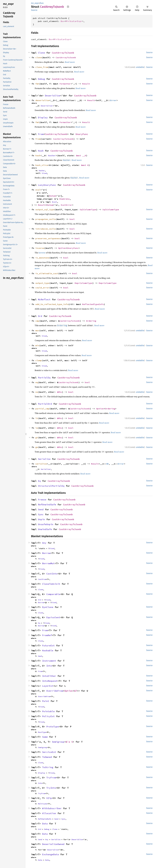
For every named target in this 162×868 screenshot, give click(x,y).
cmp (37, 321)
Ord (40, 316)
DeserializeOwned (53, 844)
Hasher (52, 155)
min (37, 345)
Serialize (44, 459)
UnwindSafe (45, 529)
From (41, 134)
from (38, 139)
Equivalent (53, 617)
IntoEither (49, 676)
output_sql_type (45, 209)
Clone (41, 53)
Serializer (46, 469)
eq (37, 382)
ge (37, 447)
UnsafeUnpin (46, 524)
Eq (39, 481)
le (37, 428)
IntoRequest (50, 681)
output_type (42, 283)
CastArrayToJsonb (63, 53)
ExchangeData (50, 854)
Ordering (91, 321)
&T (76, 691)
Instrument (49, 661)
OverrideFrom (55, 691)
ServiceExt (49, 752)
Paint (46, 701)
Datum (53, 196)
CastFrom (42, 579)
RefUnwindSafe (47, 505)
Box (63, 21)
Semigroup (58, 742)
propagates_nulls (46, 219)
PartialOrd (45, 404)
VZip (49, 798)
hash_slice (42, 165)
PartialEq (44, 378)
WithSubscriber (52, 808)
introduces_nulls (46, 229)
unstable (140, 67)
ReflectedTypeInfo (93, 304)
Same (45, 737)
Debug (41, 79)
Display (43, 117)
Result (86, 84)
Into (49, 666)
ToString (48, 767)
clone (39, 57)
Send (41, 509)
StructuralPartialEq (51, 486)
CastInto (52, 574)
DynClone (48, 607)
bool (72, 219)
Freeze (42, 500)
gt (37, 437)
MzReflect (44, 299)
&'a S (69, 742)
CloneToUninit (51, 584)
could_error (42, 288)
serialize (41, 464)
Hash (41, 151)
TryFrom (51, 778)
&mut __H (81, 155)
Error (113, 100)
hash (38, 155)
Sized (44, 173)
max (37, 330)
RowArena (65, 199)
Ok (108, 464)
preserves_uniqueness (48, 238)
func (42, 3)
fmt (37, 84)
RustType (42, 732)
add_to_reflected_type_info (52, 304)
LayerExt (48, 686)
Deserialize (53, 96)
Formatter (65, 84)
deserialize (42, 100)
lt (37, 418)
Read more (70, 62)
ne (37, 392)
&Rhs (59, 392)
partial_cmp (42, 409)
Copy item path (68, 7)
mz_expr (35, 3)
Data (45, 824)
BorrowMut (48, 563)
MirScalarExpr (74, 21)
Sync (41, 514)
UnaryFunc (82, 134)
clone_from (42, 67)
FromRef (47, 635)
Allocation (49, 813)
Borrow (46, 553)
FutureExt (48, 646)
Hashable (48, 650)
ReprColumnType (84, 283)
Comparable (53, 594)
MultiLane (43, 804)
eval (38, 190)
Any (44, 543)
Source (34, 10)
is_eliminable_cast (47, 273)
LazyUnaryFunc (47, 185)
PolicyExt (48, 716)
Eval (54, 202)
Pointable (48, 711)
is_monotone (42, 258)
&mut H (85, 165)
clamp (39, 360)
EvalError (66, 205)
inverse (40, 248)
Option (62, 248)
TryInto (51, 788)
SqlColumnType (88, 209)
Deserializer (47, 106)
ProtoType (53, 727)
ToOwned (47, 757)
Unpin (41, 519)
